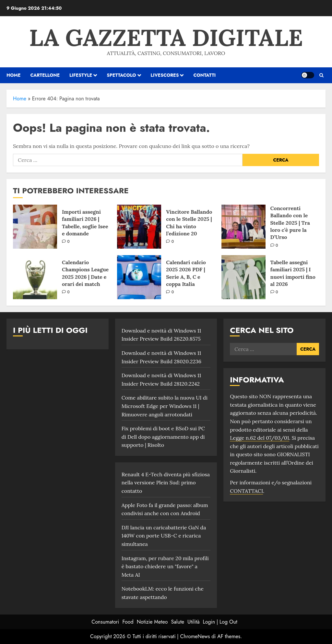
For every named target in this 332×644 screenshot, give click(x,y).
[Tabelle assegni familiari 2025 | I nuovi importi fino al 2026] (243, 277)
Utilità (193, 622)
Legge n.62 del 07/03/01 (259, 438)
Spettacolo (121, 75)
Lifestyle (81, 75)
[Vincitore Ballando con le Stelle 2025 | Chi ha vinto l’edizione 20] (139, 227)
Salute (178, 622)
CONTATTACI (246, 491)
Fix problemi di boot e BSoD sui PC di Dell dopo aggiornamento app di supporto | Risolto (163, 437)
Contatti (204, 75)
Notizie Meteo (152, 622)
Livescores (165, 75)
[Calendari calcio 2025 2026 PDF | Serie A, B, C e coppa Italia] (139, 277)
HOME (13, 75)
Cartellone (45, 75)
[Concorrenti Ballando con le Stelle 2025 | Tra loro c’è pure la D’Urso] (243, 227)
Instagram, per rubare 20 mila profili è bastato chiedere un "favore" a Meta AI (165, 566)
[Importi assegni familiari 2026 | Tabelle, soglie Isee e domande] (35, 227)
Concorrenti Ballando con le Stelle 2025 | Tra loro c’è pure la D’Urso (290, 223)
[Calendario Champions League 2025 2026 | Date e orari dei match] (35, 277)
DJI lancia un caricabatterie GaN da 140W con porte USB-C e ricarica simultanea (164, 536)
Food (128, 622)
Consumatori (105, 622)
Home (20, 99)
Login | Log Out (220, 622)
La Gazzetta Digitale (166, 38)
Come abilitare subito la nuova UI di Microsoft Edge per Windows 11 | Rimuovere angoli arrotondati (165, 406)
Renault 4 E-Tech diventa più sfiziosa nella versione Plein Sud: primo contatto (166, 483)
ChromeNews (195, 636)
